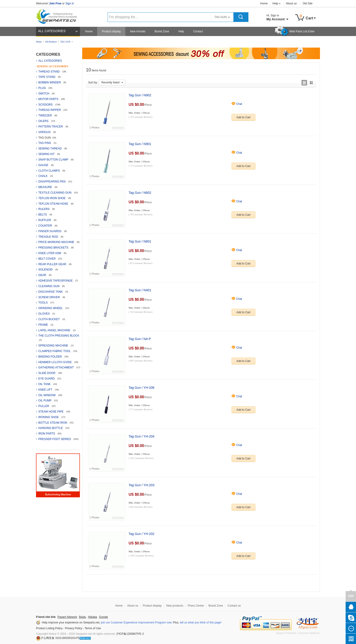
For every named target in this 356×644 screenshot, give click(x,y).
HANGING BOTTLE (51, 428)
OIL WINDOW (47, 395)
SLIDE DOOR (47, 373)
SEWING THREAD (50, 149)
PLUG (42, 88)
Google (104, 617)
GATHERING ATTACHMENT (56, 368)
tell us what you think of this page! (201, 623)
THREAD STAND (49, 72)
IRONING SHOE (49, 417)
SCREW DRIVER (50, 297)
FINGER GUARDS (50, 231)
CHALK (43, 176)
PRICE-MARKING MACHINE (57, 242)
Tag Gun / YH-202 (142, 534)
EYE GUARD (47, 379)
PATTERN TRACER (51, 127)
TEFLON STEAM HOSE (54, 204)
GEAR (43, 275)
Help (275, 3)
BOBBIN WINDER (50, 82)
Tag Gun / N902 (140, 95)
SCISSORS (46, 105)
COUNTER (46, 226)
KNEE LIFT (46, 390)
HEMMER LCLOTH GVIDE (55, 362)
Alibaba (92, 617)
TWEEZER (45, 115)
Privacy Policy (74, 628)
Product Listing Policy (49, 628)
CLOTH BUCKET (49, 319)
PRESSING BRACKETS (54, 248)
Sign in (70, 3)
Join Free (55, 3)
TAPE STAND (47, 77)
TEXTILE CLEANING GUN (55, 193)
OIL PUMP (45, 401)
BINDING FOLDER (50, 357)
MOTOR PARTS (49, 99)
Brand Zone (162, 31)
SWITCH (44, 94)
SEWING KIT (47, 154)
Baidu (83, 617)
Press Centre (196, 606)
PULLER (44, 406)
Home (264, 3)
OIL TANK (45, 384)
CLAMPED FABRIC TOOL (55, 351)
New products (175, 606)
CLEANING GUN (49, 286)
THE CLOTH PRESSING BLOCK (59, 336)
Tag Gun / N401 (140, 290)
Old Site (308, 3)
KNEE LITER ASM (50, 253)
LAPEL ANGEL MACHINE (55, 330)
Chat (239, 104)
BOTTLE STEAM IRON (53, 423)
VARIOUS (45, 132)
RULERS (44, 209)
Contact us (234, 606)
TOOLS (43, 303)
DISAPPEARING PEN (52, 182)
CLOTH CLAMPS (50, 171)
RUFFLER (45, 220)
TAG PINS (45, 143)
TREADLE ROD (49, 237)
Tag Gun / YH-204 (142, 436)
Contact (198, 31)
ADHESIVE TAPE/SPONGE (56, 281)
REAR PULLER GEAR (53, 264)
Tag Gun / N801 (140, 241)
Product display (111, 31)
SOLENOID (46, 270)
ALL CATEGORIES (52, 31)
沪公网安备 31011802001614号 (58, 638)
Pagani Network (67, 617)
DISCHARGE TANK (51, 292)
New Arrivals (138, 31)
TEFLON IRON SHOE (52, 198)
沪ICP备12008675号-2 (130, 634)
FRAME (44, 325)
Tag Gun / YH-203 (142, 485)
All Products (51, 42)
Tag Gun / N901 (140, 144)
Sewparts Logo (58, 15)
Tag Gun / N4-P (140, 339)
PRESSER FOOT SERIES (55, 439)
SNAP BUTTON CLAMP (54, 160)
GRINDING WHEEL (51, 308)
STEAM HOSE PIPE (51, 412)
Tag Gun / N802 (140, 193)
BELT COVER (47, 259)
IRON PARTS (47, 434)
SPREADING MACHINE (54, 346)
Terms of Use (93, 628)
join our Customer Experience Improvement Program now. (137, 623)
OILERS (44, 121)
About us (291, 3)
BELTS (43, 215)
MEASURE (46, 187)
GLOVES (44, 314)
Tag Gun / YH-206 (142, 388)
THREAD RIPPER (50, 110)
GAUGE (44, 165)
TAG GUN (65, 42)
